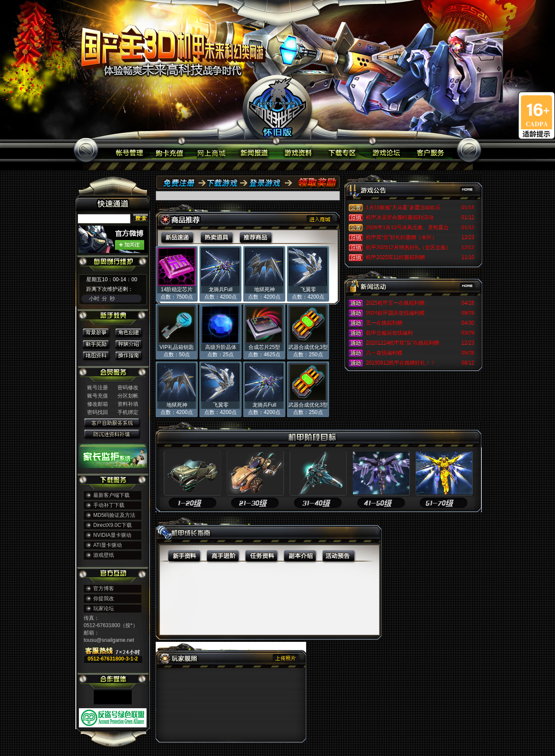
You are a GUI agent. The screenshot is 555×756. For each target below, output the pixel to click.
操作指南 (128, 354)
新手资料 (180, 555)
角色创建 (128, 332)
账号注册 (98, 388)
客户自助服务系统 (113, 422)
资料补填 (128, 404)
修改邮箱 (98, 404)
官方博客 (104, 588)
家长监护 (113, 454)
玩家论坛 (104, 608)
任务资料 (261, 555)
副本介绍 (300, 555)
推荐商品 (255, 238)
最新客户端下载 (111, 495)
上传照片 (285, 658)
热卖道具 (217, 238)
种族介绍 (128, 343)
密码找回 (98, 412)
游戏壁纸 (104, 555)
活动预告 (338, 555)
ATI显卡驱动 (108, 545)
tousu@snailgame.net (109, 640)
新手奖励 (98, 343)
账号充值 (98, 396)
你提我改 (104, 598)
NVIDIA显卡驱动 (112, 535)
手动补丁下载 (109, 505)
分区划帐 (128, 396)
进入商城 (320, 219)
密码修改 (128, 388)
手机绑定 (128, 412)
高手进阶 (223, 555)
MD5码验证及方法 (114, 515)
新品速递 (176, 238)
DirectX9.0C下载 (113, 525)
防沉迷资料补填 (113, 434)
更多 (461, 191)
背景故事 (98, 332)
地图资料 (98, 354)
